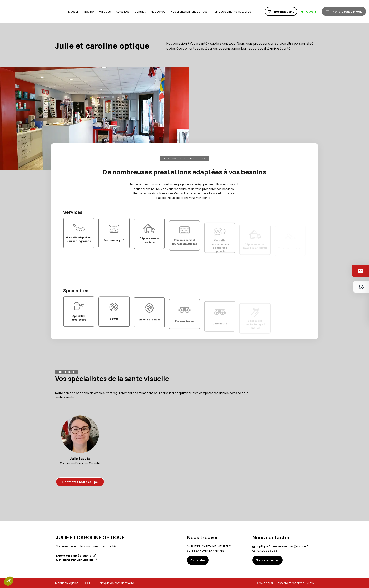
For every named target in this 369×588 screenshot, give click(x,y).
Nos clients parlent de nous (225, 11)
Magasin (110, 11)
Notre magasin (66, 546)
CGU (88, 583)
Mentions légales (67, 583)
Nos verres (195, 11)
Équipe (125, 11)
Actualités (159, 11)
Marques (141, 11)
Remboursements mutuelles (268, 11)
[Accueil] (73, 12)
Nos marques (89, 546)
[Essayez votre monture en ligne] (361, 287)
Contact (177, 11)
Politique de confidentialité (116, 583)
